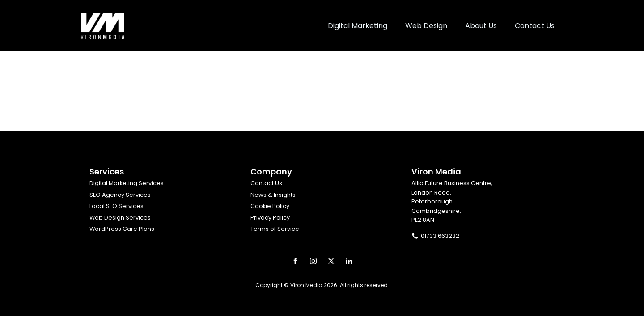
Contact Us (266, 183)
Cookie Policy (270, 206)
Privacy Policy (270, 218)
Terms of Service (275, 229)
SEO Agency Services (120, 195)
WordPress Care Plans (122, 229)
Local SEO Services (117, 206)
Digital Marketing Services (127, 183)
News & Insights (273, 195)
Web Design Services (120, 218)
